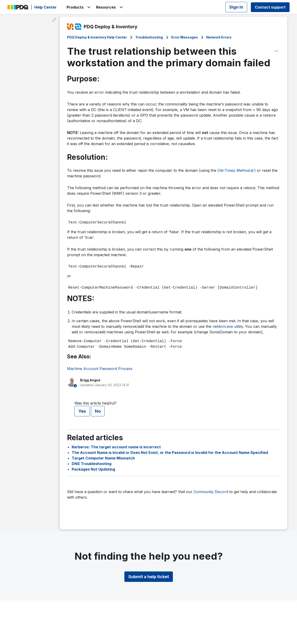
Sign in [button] (236, 7)
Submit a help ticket (149, 577)
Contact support (270, 7)
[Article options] (276, 51)
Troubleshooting (149, 37)
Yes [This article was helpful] (82, 411)
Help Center (45, 7)
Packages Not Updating (93, 469)
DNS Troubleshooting (92, 464)
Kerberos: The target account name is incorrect (116, 447)
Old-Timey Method (234, 170)
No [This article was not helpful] (98, 411)
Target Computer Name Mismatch (103, 458)
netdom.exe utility (228, 326)
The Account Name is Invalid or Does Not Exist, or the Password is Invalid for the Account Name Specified (170, 453)
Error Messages (185, 37)
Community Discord (211, 492)
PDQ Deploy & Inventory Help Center (97, 37)
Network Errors (219, 37)
